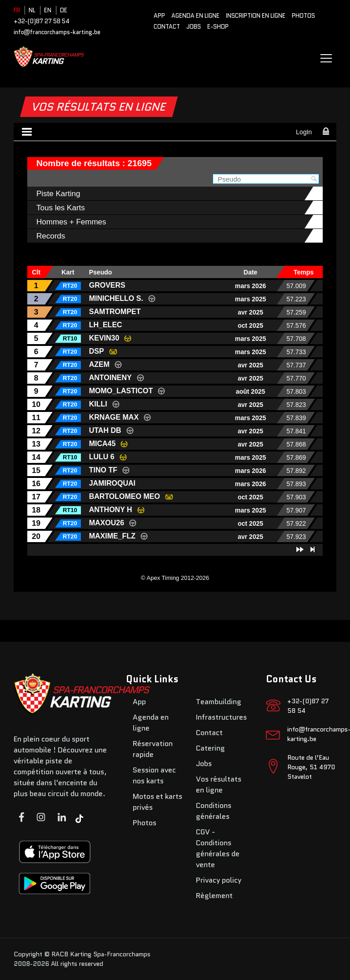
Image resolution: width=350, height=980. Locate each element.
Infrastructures (221, 717)
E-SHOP (218, 27)
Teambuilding (219, 702)
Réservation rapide (153, 749)
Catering (210, 748)
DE (64, 10)
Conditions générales (214, 811)
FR (17, 10)
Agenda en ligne (195, 16)
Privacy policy (219, 880)
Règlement (214, 896)
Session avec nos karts (154, 775)
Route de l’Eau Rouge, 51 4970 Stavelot (311, 767)
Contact (167, 27)
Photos (303, 16)
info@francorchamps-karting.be (57, 32)
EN (48, 10)
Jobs (194, 27)
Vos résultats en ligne (219, 785)
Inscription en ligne (256, 16)
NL (32, 10)
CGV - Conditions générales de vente (218, 848)
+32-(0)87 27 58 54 (42, 21)
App (159, 16)
